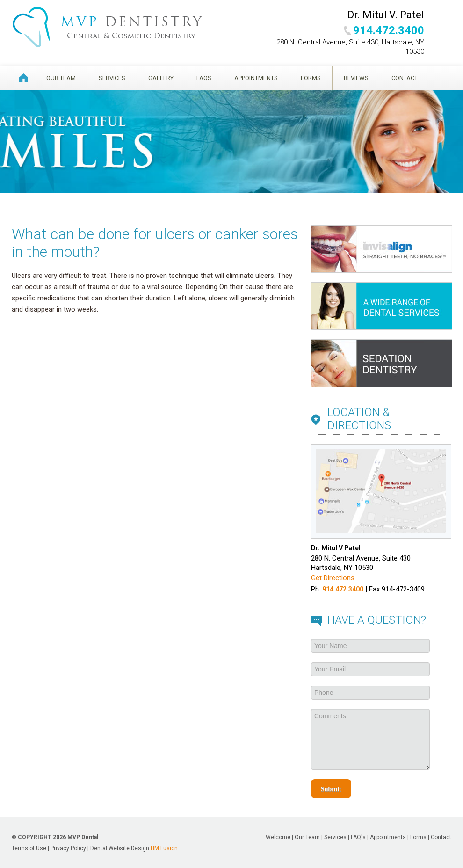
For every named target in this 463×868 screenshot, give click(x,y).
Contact (405, 78)
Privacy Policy (68, 848)
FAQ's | (360, 837)
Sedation (382, 363)
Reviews (356, 78)
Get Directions (333, 578)
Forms (311, 78)
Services (112, 78)
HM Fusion (164, 848)
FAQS (204, 78)
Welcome (23, 78)
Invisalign (382, 249)
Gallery (161, 78)
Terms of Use (29, 848)
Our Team (61, 78)
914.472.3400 (389, 30)
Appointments (256, 78)
